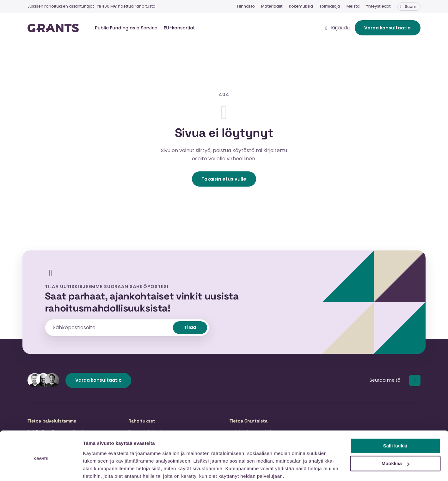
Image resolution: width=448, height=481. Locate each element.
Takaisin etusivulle (224, 181)
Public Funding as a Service (126, 29)
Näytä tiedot (97, 469)
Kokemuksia (301, 6)
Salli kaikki (395, 421)
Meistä (353, 6)
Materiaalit (272, 6)
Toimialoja (330, 6)
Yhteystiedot (378, 6)
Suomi (411, 6)
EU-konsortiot (179, 29)
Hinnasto (246, 6)
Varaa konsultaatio (387, 29)
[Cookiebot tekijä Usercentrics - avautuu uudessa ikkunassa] (41, 469)
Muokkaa (396, 438)
